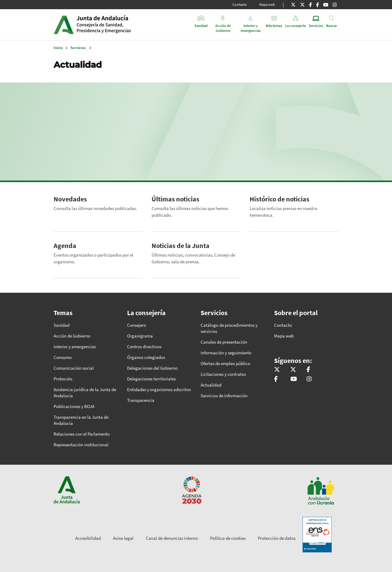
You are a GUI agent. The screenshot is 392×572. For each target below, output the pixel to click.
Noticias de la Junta (181, 246)
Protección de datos (277, 538)
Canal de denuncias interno (172, 538)
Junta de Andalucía (64, 25)
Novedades (70, 199)
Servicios (78, 48)
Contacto (240, 4)
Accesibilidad (88, 538)
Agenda (65, 246)
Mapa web (267, 4)
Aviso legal (123, 538)
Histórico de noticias (279, 199)
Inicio (124, 25)
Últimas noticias (175, 199)
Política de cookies (228, 538)
